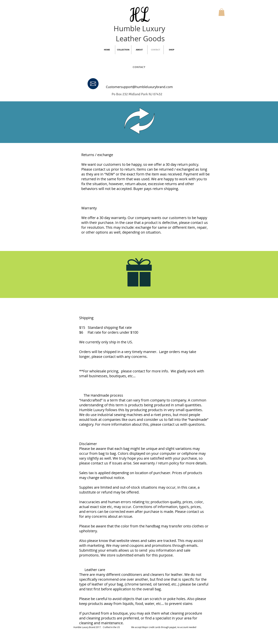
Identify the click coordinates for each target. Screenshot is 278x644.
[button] (222, 12)
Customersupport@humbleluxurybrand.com (139, 87)
